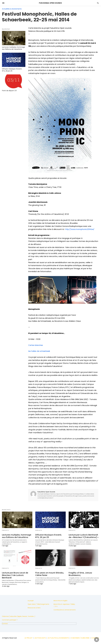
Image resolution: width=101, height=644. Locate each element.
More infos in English (60, 601)
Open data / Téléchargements (38, 604)
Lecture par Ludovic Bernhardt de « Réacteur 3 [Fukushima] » (84, 536)
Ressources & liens (34, 608)
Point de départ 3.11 (9, 91)
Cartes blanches (36, 345)
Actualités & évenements (12, 9)
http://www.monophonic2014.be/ (80, 229)
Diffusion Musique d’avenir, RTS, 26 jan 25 (12, 70)
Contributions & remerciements (65, 610)
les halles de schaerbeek (39, 351)
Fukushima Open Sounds (46, 492)
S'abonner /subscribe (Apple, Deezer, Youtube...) (19, 616)
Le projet (31, 601)
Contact (5, 624)
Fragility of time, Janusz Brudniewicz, (80, 574)
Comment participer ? (10, 620)
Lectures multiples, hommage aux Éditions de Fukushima (13, 48)
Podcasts (5, 530)
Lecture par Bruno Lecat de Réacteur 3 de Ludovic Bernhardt (15, 575)
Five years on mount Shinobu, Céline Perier (50, 574)
